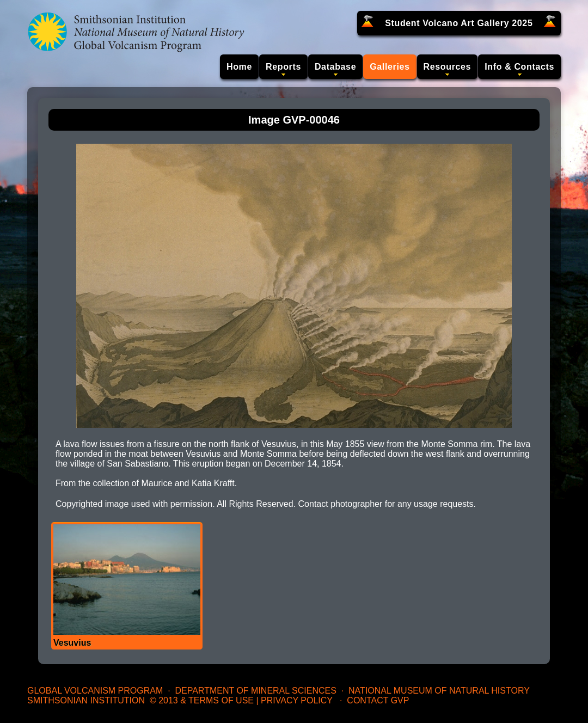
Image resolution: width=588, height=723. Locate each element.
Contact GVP (378, 700)
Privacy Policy (297, 700)
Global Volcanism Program (95, 691)
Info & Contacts (519, 67)
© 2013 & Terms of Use (202, 700)
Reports (283, 67)
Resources (448, 67)
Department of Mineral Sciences (255, 691)
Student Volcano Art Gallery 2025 (459, 23)
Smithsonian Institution (86, 700)
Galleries (390, 67)
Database (335, 67)
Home (239, 67)
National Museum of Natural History (439, 691)
